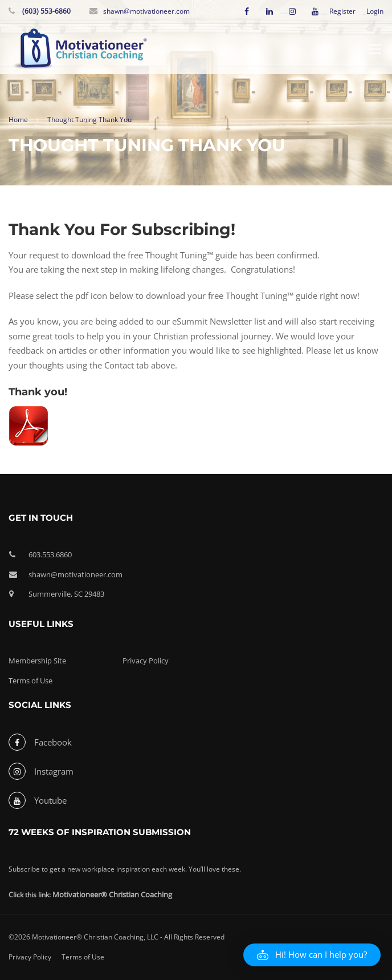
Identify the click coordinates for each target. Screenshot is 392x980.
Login (375, 11)
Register (342, 11)
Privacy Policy (146, 661)
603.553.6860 (50, 554)
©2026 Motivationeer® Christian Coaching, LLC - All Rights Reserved (117, 937)
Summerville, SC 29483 (66, 594)
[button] (312, 955)
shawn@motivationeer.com (146, 11)
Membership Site (37, 661)
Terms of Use (30, 681)
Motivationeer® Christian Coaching (112, 894)
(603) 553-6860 (46, 11)
